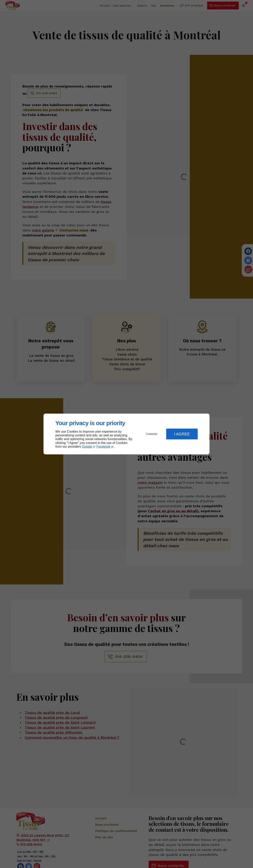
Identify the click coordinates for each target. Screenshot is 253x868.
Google (87, 447)
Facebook (103, 447)
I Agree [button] (182, 434)
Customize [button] (152, 434)
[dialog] (126, 434)
